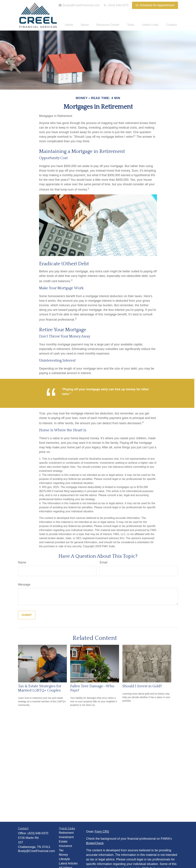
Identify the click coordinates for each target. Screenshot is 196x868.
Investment (66, 837)
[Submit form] (27, 615)
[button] (69, 25)
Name (22, 562)
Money (63, 855)
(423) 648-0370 (116, 5)
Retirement (66, 833)
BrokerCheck (95, 843)
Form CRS (102, 832)
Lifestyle (64, 859)
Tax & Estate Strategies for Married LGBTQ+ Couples (40, 688)
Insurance (66, 846)
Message (24, 585)
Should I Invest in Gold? (142, 686)
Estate (63, 842)
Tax (61, 850)
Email (103, 562)
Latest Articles (68, 863)
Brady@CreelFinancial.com (79, 5)
